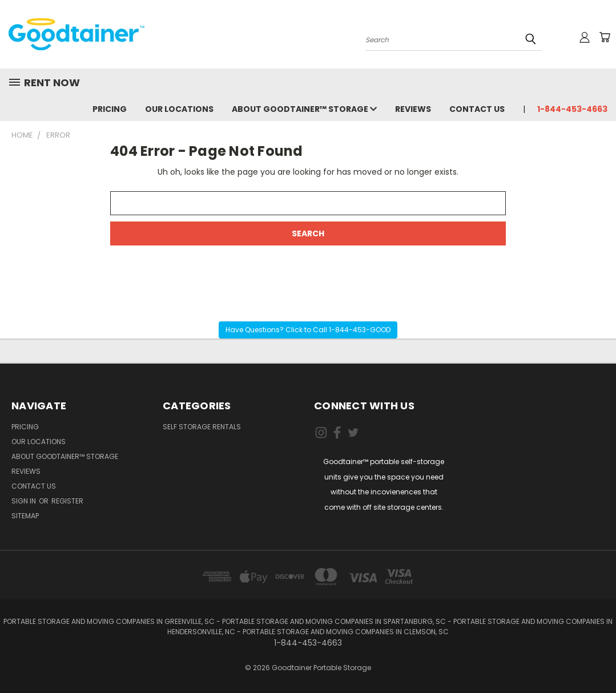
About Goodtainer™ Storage (304, 109)
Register (67, 501)
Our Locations (179, 109)
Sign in (25, 501)
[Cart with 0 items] (605, 37)
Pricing (110, 109)
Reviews (413, 109)
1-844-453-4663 (572, 109)
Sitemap (25, 516)
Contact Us (477, 109)
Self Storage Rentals (202, 427)
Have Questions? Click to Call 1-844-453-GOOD (308, 330)
